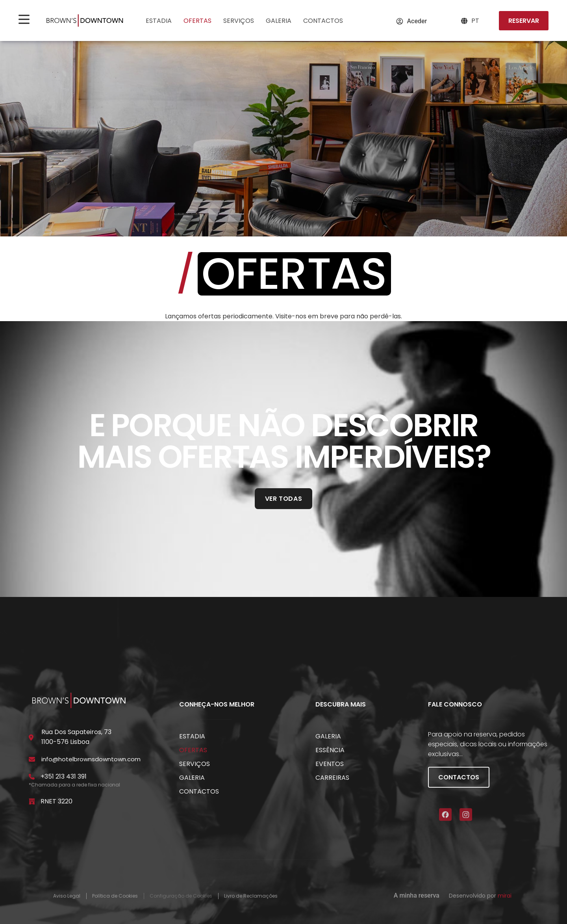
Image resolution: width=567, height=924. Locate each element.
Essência (330, 750)
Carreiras (332, 778)
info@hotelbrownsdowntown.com (91, 759)
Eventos (330, 764)
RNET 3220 (57, 801)
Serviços (239, 21)
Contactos (323, 21)
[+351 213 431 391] (32, 777)
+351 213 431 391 (64, 776)
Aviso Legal (67, 896)
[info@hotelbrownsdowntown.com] (32, 759)
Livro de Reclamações (251, 896)
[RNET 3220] (32, 801)
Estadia (159, 21)
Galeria (279, 21)
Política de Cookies (115, 896)
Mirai (505, 896)
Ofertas (197, 21)
